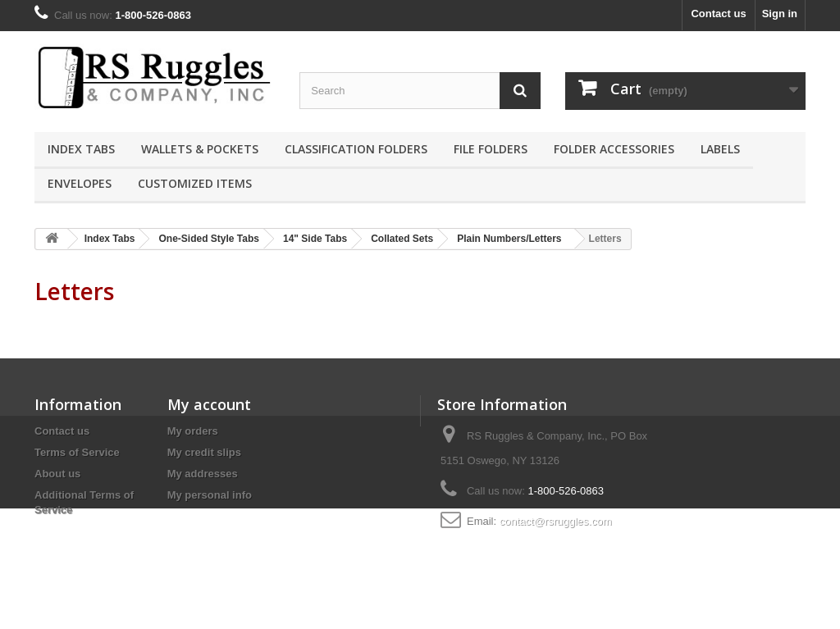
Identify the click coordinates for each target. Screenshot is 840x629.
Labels (720, 149)
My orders (193, 431)
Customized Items (195, 183)
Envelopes (80, 183)
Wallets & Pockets (200, 149)
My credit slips (204, 452)
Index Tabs (81, 149)
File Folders (491, 149)
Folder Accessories (614, 149)
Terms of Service (77, 452)
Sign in (780, 14)
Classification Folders (356, 149)
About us (57, 474)
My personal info (210, 495)
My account (209, 404)
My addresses (203, 474)
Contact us (718, 14)
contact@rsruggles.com (556, 521)
